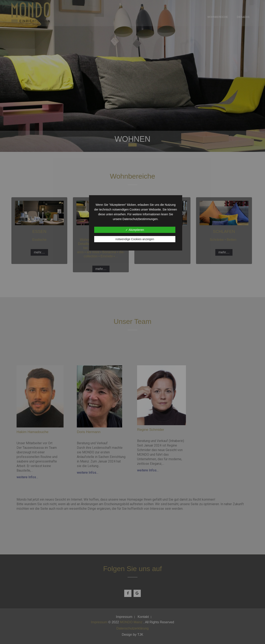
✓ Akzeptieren (135, 230)
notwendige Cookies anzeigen (135, 239)
